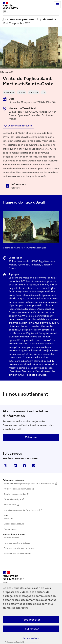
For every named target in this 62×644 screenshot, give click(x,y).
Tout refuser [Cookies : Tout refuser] (31, 629)
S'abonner (31, 437)
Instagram (34, 466)
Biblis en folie (10, 505)
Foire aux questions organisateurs (19, 548)
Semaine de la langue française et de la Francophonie (29, 484)
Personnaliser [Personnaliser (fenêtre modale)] (31, 638)
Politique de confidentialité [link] (14, 642)
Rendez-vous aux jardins (15, 494)
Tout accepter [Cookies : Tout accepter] (31, 620)
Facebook (24, 466)
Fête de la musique (12, 499)
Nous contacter (11, 538)
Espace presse (10, 529)
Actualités (8, 519)
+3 (43, 92)
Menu (57, 5)
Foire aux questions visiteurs (17, 543)
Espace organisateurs (14, 524)
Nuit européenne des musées (17, 489)
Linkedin (15, 466)
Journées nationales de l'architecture (21, 510)
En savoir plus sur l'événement (18, 554)
